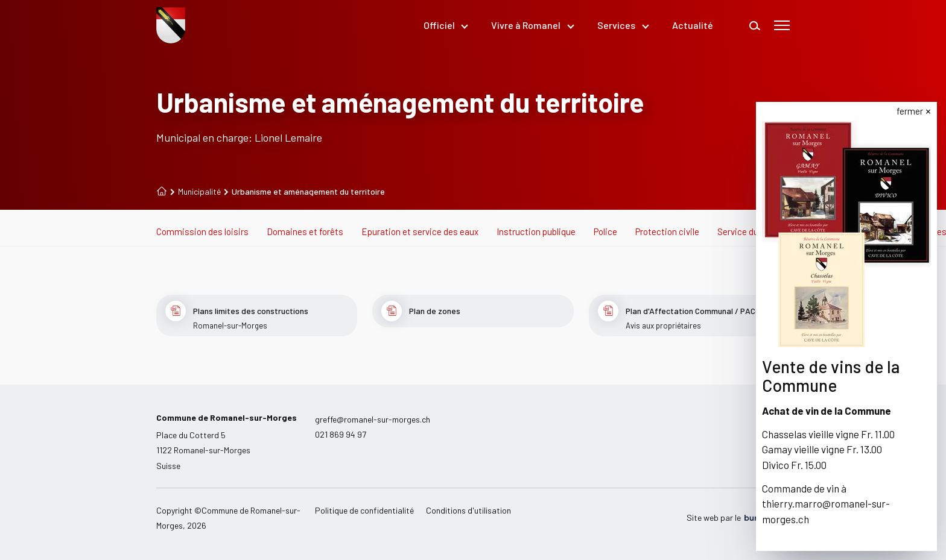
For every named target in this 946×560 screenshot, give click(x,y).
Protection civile (667, 231)
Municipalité (195, 192)
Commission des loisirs (202, 231)
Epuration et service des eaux (420, 231)
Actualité (693, 25)
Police (605, 231)
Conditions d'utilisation (468, 510)
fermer (910, 111)
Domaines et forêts (305, 231)
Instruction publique (536, 231)
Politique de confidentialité (364, 510)
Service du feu (745, 231)
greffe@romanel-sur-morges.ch (373, 419)
